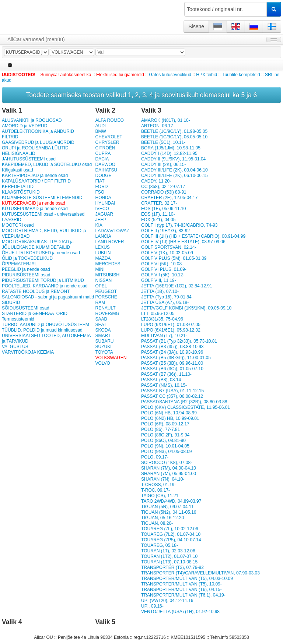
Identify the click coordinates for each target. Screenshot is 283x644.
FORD (101, 187)
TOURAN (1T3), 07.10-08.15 (169, 562)
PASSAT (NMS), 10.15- (164, 385)
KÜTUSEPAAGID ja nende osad (34, 203)
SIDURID (11, 302)
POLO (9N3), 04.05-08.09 (166, 452)
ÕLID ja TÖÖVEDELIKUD (27, 258)
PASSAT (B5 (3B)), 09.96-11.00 (172, 363)
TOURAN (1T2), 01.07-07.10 (169, 556)
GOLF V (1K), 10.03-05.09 (167, 253)
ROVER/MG (107, 314)
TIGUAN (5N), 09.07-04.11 (167, 507)
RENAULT (105, 308)
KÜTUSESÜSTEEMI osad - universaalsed (43, 214)
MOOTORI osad (18, 225)
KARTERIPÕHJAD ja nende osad (35, 176)
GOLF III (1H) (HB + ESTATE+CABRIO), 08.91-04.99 (193, 236)
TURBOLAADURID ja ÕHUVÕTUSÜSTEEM (46, 325)
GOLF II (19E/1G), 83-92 (165, 231)
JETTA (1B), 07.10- (160, 291)
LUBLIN (103, 253)
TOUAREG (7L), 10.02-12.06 (170, 529)
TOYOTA (104, 352)
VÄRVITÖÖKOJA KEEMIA (28, 352)
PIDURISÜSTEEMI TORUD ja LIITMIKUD (43, 280)
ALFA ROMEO (109, 120)
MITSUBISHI (108, 275)
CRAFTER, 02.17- (159, 203)
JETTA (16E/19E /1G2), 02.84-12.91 (177, 286)
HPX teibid (207, 75)
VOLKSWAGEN (111, 358)
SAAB (101, 319)
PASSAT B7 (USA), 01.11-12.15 (172, 391)
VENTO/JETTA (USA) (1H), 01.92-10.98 (180, 612)
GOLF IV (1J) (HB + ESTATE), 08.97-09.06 (183, 242)
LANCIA (103, 236)
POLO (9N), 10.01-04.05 (165, 446)
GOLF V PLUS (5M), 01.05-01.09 (174, 258)
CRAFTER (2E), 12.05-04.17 (169, 198)
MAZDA (103, 258)
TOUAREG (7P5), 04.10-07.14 (171, 540)
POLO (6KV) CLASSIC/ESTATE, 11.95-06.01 (186, 407)
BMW (100, 131)
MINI (100, 269)
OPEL (101, 286)
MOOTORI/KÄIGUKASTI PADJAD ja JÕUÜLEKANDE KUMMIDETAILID (38, 245)
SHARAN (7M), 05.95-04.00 (169, 474)
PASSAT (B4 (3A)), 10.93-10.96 (172, 352)
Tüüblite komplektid (241, 75)
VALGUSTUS (15, 347)
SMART (103, 336)
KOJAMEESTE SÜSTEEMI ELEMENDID (42, 198)
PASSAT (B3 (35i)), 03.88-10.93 (172, 347)
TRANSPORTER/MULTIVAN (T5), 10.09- (181, 584)
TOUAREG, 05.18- (160, 545)
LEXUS (102, 247)
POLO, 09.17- (155, 457)
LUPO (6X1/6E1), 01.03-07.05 (171, 325)
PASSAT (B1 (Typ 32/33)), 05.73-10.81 (179, 341)
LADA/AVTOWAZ (112, 231)
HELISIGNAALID (19, 153)
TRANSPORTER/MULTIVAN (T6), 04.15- (181, 590)
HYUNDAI (105, 203)
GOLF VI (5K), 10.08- (162, 264)
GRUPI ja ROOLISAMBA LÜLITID (35, 148)
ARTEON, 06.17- (158, 126)
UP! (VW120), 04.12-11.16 (167, 601)
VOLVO (102, 363)
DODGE (103, 176)
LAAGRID (12, 220)
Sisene (196, 26)
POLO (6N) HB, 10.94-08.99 (169, 413)
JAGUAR (104, 214)
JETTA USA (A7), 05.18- (165, 302)
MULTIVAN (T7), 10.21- (164, 336)
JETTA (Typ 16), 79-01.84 (166, 297)
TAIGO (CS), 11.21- (160, 496)
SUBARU (104, 341)
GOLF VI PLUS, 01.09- (164, 269)
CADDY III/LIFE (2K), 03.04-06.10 (174, 170)
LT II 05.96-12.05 (158, 314)
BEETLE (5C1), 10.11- (163, 142)
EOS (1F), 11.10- (158, 214)
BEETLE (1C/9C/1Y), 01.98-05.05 (174, 131)
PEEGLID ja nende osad (26, 269)
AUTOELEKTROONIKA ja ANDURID (38, 131)
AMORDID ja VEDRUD (25, 126)
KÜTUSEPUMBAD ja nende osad (35, 209)
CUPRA (103, 153)
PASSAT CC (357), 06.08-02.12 (172, 396)
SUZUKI (103, 347)
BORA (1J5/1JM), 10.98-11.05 (171, 148)
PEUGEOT (106, 291)
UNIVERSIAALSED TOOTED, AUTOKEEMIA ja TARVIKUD (46, 338)
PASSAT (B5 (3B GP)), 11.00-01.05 (176, 358)
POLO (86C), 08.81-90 (163, 440)
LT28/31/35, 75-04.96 (162, 319)
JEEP (101, 220)
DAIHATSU (106, 170)
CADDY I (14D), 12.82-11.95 (169, 153)
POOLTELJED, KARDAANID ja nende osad (45, 286)
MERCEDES (108, 264)
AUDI (100, 126)
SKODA (103, 330)
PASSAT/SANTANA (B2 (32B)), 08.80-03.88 (184, 402)
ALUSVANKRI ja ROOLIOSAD (32, 120)
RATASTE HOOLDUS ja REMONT (36, 291)
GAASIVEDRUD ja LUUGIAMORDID (38, 142)
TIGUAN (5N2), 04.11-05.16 (169, 512)
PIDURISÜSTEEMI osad (26, 275)
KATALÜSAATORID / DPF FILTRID (36, 181)
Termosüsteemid (18, 319)
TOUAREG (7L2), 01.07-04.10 (171, 534)
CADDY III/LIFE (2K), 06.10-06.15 (174, 176)
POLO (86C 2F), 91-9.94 (165, 435)
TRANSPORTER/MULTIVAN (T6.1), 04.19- (183, 595)
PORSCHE (106, 297)
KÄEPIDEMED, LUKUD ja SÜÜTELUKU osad (47, 164)
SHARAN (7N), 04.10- (163, 479)
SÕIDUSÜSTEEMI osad (26, 308)
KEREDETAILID (18, 187)
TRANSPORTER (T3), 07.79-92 (172, 567)
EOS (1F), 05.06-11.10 (163, 209)
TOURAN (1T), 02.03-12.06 (168, 551)
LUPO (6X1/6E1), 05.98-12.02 (171, 330)
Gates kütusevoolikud (170, 75)
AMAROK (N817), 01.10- (166, 120)
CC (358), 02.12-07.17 (163, 187)
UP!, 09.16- (152, 606)
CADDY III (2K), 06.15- (164, 164)
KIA (99, 225)
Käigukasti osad (18, 170)
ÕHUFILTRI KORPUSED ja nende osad (41, 253)
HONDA (103, 198)
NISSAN (103, 280)
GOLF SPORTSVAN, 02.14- (169, 247)
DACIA (102, 159)
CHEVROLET (109, 137)
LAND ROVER (109, 242)
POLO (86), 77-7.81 (160, 429)
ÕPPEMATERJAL (19, 264)
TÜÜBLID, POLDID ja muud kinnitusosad (42, 330)
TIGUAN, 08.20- (157, 523)
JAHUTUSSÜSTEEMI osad (29, 159)
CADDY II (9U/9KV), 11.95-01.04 (173, 159)
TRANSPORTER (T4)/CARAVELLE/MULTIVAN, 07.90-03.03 (200, 573)
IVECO (102, 209)
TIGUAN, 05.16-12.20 (163, 518)
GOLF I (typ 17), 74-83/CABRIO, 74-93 (179, 225)
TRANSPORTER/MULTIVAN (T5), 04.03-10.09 (187, 578)
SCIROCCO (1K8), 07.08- (167, 463)
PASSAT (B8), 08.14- (162, 380)
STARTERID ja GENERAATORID (35, 314)
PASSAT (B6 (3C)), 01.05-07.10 (172, 369)
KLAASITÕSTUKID (21, 192)
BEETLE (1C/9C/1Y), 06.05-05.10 (174, 137)
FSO (100, 192)
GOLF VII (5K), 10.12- (163, 275)
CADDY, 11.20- (156, 181)
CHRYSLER (107, 142)
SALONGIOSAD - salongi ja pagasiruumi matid (48, 297)
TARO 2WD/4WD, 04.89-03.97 (171, 501)
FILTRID (10, 137)
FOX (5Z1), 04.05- (159, 220)
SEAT (101, 325)
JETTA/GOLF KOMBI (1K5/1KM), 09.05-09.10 (186, 308)
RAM (100, 302)
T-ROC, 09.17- (156, 490)
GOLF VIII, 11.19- (159, 280)
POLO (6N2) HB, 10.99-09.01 (170, 418)
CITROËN (105, 148)
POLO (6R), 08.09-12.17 (165, 424)
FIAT (100, 181)
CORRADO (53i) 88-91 (164, 192)
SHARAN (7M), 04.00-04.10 (169, 468)
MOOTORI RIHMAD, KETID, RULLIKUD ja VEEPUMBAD (44, 233)
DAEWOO (105, 164)
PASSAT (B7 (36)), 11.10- (166, 374)
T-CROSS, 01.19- (158, 485)
